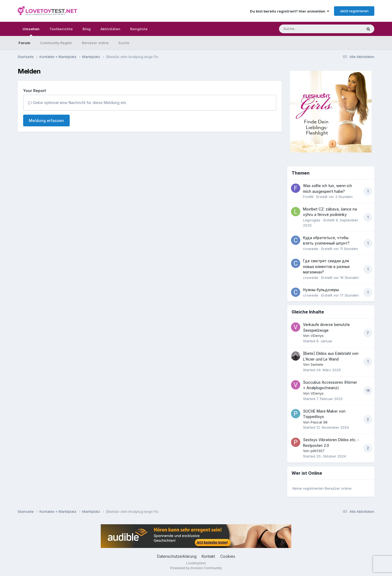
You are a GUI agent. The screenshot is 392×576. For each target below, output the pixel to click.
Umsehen (31, 31)
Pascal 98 (319, 422)
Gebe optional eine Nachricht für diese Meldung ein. (77, 103)
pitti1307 (318, 451)
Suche (124, 43)
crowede (311, 249)
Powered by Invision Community (196, 568)
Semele (317, 364)
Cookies (228, 556)
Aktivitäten (110, 29)
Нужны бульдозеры (321, 290)
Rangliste (139, 29)
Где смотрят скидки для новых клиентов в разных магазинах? (326, 266)
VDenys (317, 336)
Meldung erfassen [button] (46, 121)
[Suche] (310, 29)
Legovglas (312, 220)
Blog (87, 29)
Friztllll (308, 197)
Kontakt (208, 556)
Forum (24, 43)
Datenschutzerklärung (177, 556)
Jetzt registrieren (354, 11)
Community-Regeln (56, 43)
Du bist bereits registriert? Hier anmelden (290, 11)
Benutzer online (95, 43)
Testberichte (61, 29)
